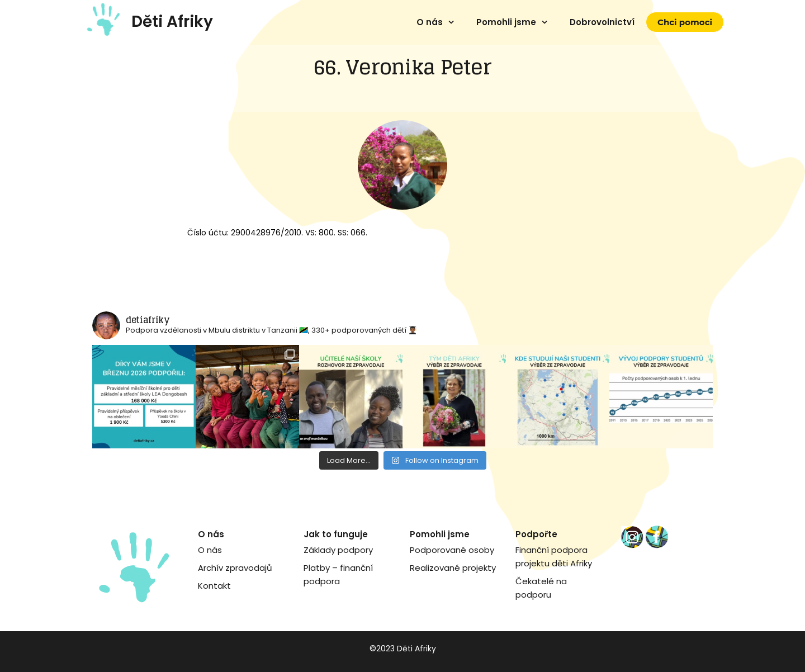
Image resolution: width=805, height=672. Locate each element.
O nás (430, 22)
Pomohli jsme (506, 22)
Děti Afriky (172, 22)
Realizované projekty (453, 568)
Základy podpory (338, 550)
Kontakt (214, 586)
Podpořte (536, 534)
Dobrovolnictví (602, 22)
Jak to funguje (336, 534)
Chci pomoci (685, 22)
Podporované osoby (452, 550)
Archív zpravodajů (235, 568)
